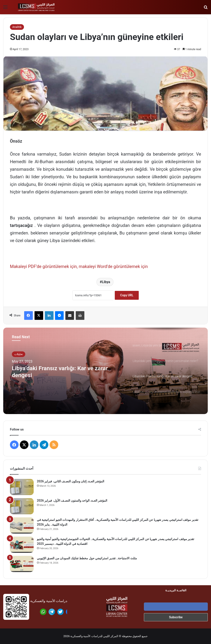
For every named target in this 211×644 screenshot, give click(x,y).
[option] (105, 371)
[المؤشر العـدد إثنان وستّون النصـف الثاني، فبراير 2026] (22, 487)
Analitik (17, 27)
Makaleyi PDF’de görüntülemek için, (44, 266)
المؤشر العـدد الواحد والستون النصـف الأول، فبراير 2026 (72, 501)
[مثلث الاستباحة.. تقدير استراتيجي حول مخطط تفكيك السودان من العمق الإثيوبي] (22, 564)
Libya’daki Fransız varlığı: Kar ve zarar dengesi (66, 372)
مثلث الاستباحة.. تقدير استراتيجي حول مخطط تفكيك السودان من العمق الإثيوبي (87, 558)
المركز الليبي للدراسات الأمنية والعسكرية (94, 636)
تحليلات (19, 354)
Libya (106, 282)
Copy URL (127, 295)
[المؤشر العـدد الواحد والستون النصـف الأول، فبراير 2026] (22, 506)
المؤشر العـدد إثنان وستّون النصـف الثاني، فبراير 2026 (71, 481)
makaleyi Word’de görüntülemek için (113, 266)
